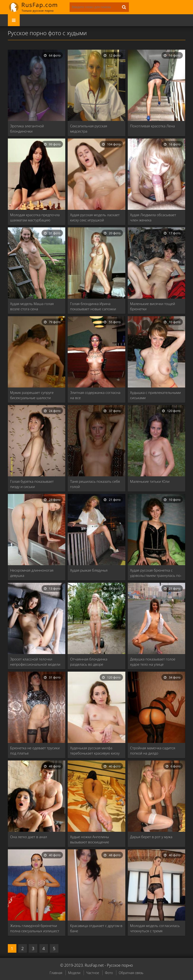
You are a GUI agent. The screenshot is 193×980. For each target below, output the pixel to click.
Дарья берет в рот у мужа (151, 837)
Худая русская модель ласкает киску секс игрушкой (95, 217)
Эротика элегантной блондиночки (27, 129)
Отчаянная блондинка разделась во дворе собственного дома (89, 662)
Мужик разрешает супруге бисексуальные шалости (32, 395)
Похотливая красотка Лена (153, 126)
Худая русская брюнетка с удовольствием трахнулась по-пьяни (156, 573)
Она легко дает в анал (29, 837)
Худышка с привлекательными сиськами (155, 395)
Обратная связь (131, 973)
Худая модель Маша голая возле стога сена (32, 306)
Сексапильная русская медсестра (89, 129)
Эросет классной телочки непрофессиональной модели (35, 662)
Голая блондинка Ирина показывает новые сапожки (93, 306)
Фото (109, 973)
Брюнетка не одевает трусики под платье (35, 751)
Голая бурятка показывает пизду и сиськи (32, 484)
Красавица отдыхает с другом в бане (96, 928)
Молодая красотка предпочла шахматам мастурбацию (35, 217)
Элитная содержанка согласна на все (95, 395)
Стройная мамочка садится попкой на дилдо (153, 751)
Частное (93, 973)
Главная (56, 973)
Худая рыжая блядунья (89, 570)
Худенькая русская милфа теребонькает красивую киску (95, 751)
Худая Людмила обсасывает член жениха (153, 217)
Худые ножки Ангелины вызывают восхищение (89, 839)
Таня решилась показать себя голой (95, 484)
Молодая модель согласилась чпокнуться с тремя (155, 928)
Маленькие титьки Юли (150, 481)
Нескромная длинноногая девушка (32, 573)
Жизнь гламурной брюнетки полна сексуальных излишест (35, 928)
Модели (74, 973)
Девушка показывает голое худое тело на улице (153, 662)
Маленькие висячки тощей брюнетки (153, 306)
